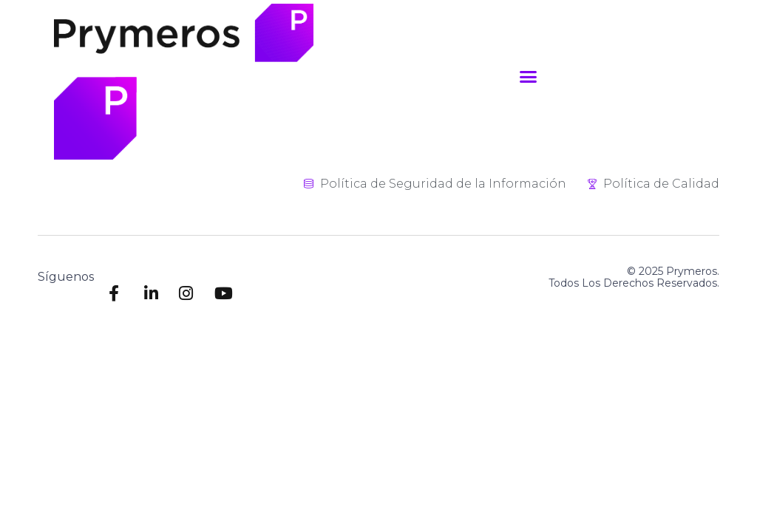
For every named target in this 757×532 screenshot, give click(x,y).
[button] (529, 76)
